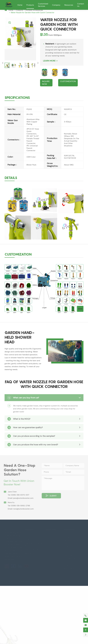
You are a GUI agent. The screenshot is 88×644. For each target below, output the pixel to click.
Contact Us (69, 530)
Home (20, 5)
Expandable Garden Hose (33, 538)
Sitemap (66, 581)
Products (30, 5)
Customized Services (43, 5)
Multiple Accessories (34, 10)
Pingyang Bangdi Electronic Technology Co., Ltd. (36, 581)
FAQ (47, 545)
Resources (69, 5)
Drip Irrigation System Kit (34, 545)
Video (48, 549)
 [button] (38, 63)
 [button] (3, 63)
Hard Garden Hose (33, 550)
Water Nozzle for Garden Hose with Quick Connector (33, 13)
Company (56, 5)
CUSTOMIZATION (68, 81)
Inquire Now (46, 83)
